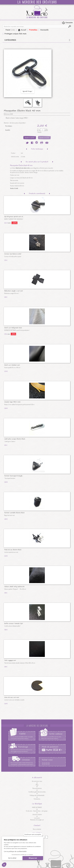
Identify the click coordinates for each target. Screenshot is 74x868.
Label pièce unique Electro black (15, 439)
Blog (37, 785)
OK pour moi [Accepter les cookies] (33, 858)
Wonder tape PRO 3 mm (12, 402)
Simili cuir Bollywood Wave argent (13, 328)
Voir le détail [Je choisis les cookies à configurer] (12, 858)
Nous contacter (37, 829)
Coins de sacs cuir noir (12, 697)
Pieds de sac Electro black (13, 550)
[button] (4, 865)
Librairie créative (37, 814)
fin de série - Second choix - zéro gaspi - (37, 811)
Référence (7, 114)
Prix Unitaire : (9, 126)
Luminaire (37, 818)
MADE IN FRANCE (37, 807)
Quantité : (8, 130)
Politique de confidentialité (37, 795)
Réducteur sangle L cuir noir (14, 291)
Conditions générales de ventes (37, 792)
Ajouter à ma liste (44, 138)
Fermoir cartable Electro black (14, 513)
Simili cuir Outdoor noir (12, 365)
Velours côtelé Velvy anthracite (14, 586)
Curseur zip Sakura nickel (13, 254)
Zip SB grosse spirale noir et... (14, 216)
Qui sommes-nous (37, 781)
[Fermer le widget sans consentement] (33, 835)
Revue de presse (37, 788)
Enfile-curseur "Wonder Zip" (14, 623)
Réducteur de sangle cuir (37, 820)
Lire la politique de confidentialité (15, 851)
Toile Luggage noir (10, 660)
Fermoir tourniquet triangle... (14, 476)
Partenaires (37, 799)
